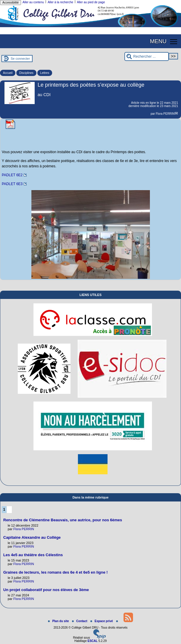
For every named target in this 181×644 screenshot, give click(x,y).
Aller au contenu (33, 2)
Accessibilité (11, 3)
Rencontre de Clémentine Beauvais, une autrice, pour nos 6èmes (63, 520)
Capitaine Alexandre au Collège (32, 537)
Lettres (45, 73)
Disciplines (26, 73)
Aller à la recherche (60, 2)
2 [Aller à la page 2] (9, 509)
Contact (80, 621)
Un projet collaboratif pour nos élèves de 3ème (46, 590)
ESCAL (92, 641)
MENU (158, 41)
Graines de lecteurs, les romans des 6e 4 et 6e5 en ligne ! (56, 572)
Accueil (8, 73)
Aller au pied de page (91, 2)
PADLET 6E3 (12, 184)
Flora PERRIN (165, 114)
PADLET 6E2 (12, 175)
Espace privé (102, 621)
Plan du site (59, 621)
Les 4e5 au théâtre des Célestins (33, 555)
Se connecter (20, 59)
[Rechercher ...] (147, 56)
